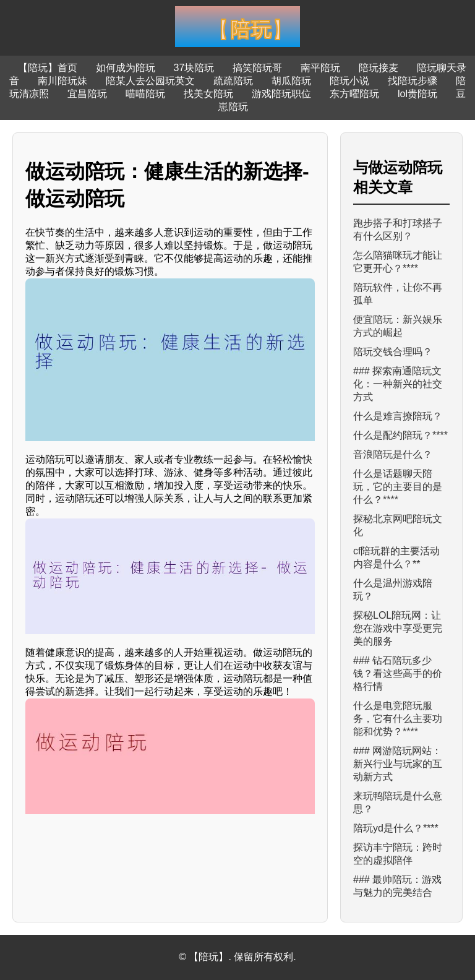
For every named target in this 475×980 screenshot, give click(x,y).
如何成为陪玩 (126, 68)
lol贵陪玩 (417, 94)
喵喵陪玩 (145, 94)
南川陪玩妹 (62, 81)
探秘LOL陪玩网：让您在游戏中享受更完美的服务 (398, 628)
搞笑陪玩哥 (257, 68)
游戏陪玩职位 (281, 94)
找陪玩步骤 (413, 81)
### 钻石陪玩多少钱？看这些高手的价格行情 (398, 673)
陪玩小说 (349, 81)
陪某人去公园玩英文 (150, 81)
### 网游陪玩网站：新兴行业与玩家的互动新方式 (398, 764)
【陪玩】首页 (48, 68)
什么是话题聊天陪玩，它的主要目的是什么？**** (398, 487)
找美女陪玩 (208, 94)
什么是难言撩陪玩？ (398, 416)
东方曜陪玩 (354, 94)
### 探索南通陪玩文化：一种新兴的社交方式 (398, 384)
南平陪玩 (320, 68)
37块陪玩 (194, 68)
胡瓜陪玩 (291, 81)
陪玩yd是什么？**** (396, 828)
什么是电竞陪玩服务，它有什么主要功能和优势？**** (398, 719)
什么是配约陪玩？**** (400, 435)
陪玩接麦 (379, 68)
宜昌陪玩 (87, 94)
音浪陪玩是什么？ (393, 454)
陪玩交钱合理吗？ (393, 352)
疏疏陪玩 (233, 81)
